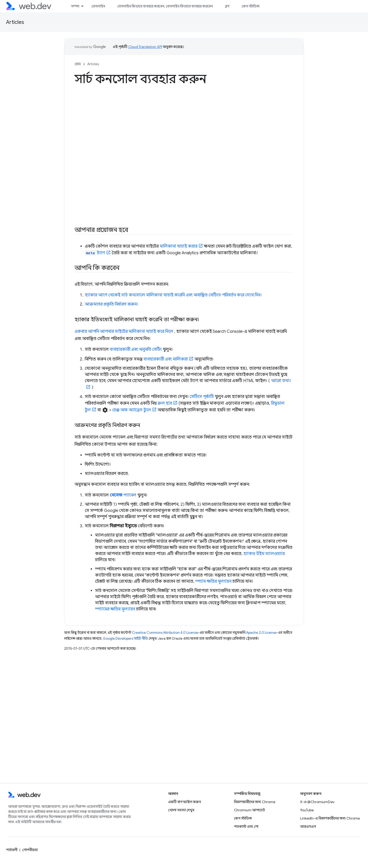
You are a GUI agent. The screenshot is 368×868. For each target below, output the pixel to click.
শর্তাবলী (12, 850)
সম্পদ (75, 6)
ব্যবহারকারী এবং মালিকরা (166, 359)
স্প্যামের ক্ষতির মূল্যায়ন (115, 609)
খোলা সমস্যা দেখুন (181, 810)
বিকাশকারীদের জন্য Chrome (255, 802)
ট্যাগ (95, 253)
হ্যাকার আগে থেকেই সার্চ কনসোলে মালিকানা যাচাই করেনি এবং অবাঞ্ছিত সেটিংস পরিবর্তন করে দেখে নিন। (173, 295)
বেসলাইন (98, 6)
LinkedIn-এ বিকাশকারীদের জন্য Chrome (330, 818)
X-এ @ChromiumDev (317, 802)
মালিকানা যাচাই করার (178, 246)
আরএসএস (308, 826)
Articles (15, 22)
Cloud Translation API (145, 47)
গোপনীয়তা (30, 850)
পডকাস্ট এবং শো (246, 826)
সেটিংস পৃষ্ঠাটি (202, 397)
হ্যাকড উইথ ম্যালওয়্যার (264, 554)
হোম (78, 64)
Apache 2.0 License (261, 633)
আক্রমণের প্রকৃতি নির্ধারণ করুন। (111, 304)
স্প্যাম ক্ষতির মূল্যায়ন (213, 581)
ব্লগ (227, 6)
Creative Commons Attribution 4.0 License (165, 633)
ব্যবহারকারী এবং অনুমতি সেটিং (136, 349)
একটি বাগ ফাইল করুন (185, 802)
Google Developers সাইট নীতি (125, 638)
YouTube (307, 810)
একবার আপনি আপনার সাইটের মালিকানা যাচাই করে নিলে (124, 331)
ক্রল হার (165, 403)
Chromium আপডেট (249, 810)
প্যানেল (123, 495)
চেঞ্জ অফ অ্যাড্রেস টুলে (132, 410)
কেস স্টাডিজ (251, 6)
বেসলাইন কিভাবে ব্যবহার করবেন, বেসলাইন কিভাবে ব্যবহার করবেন (165, 6)
